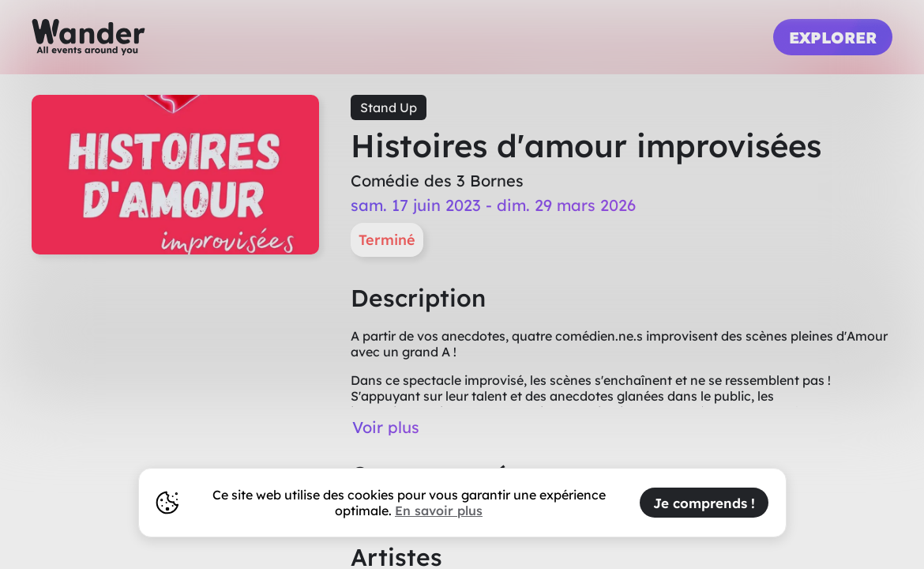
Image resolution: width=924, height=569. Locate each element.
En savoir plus (439, 511)
